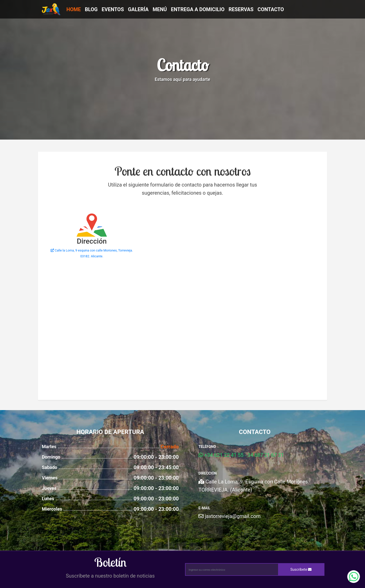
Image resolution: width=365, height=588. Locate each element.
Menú (160, 9)
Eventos (113, 9)
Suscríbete (301, 569)
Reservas (241, 9)
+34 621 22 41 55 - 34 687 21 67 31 (241, 455)
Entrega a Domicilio (198, 9)
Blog (91, 9)
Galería (138, 9)
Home (74, 9)
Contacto (271, 9)
